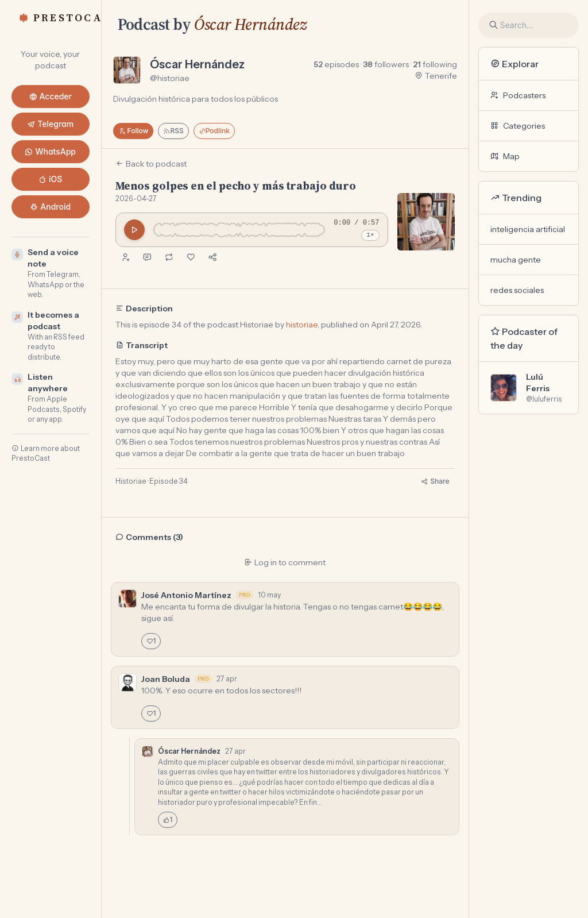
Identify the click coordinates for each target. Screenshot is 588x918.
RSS (173, 131)
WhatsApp (50, 151)
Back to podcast (151, 164)
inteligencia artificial (528, 229)
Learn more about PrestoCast (46, 454)
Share (435, 481)
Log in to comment (285, 562)
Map (505, 156)
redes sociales (517, 290)
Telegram (50, 124)
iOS (50, 179)
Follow (134, 131)
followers (386, 64)
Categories (518, 126)
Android (50, 207)
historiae (302, 325)
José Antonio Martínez (186, 595)
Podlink (214, 131)
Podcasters (518, 95)
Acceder (51, 96)
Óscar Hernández (250, 24)
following (435, 64)
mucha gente (516, 260)
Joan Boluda (166, 679)
